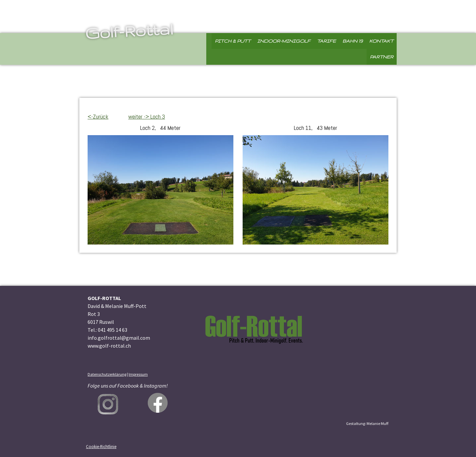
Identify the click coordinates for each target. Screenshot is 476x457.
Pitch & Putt (233, 41)
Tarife (326, 41)
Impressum (138, 374)
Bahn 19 (353, 41)
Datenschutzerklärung (107, 374)
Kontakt (381, 41)
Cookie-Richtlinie (101, 446)
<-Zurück (98, 116)
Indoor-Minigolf (284, 41)
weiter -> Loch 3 (147, 116)
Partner (382, 57)
